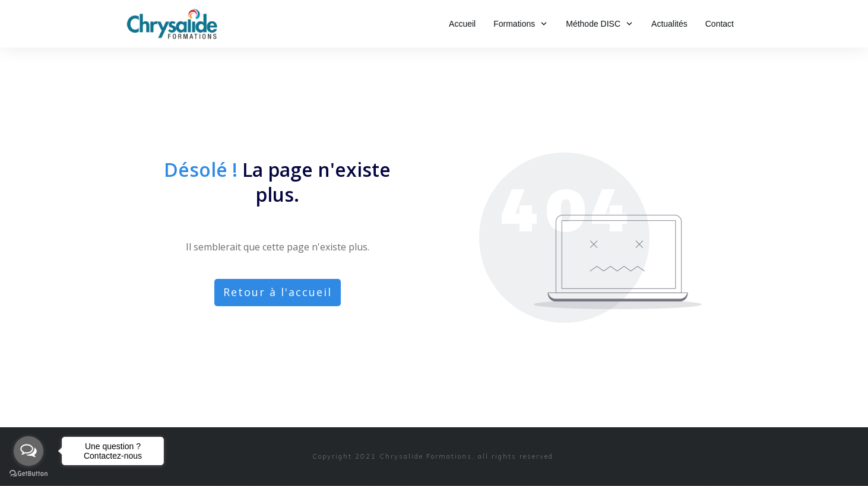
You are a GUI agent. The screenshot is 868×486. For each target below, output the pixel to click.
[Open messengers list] (28, 451)
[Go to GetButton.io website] (28, 474)
